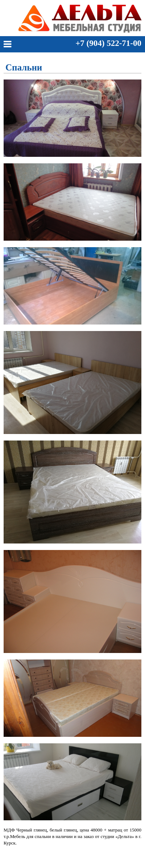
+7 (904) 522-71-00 (108, 43)
